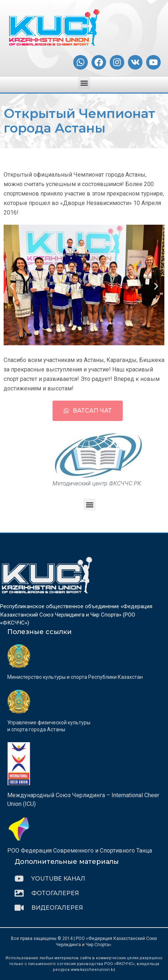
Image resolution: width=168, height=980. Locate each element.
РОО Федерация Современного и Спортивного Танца (80, 851)
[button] (84, 83)
